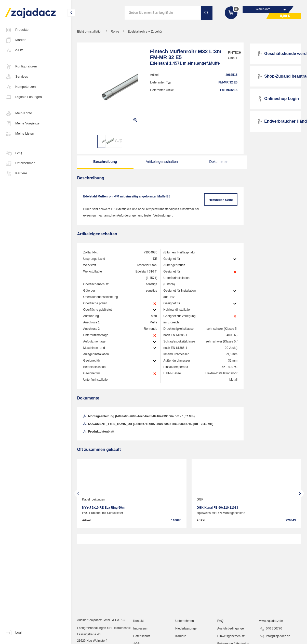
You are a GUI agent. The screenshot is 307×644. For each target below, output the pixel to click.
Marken (16, 40)
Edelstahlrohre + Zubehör (145, 32)
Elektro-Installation (90, 32)
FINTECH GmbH (233, 55)
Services (17, 77)
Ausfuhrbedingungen (231, 630)
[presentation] (78, 493)
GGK (200, 499)
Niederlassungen (187, 630)
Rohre (115, 32)
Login (14, 633)
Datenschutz (142, 638)
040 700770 (271, 630)
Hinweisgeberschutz (231, 638)
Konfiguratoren (21, 67)
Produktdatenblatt (98, 432)
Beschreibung (105, 162)
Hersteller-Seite (221, 200)
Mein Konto (19, 113)
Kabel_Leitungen (94, 499)
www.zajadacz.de (271, 622)
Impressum (141, 630)
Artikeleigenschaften (161, 162)
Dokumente (216, 162)
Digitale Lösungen (23, 97)
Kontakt (139, 622)
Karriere (16, 174)
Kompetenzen (20, 87)
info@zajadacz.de (275, 638)
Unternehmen (20, 163)
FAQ (14, 153)
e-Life (14, 50)
